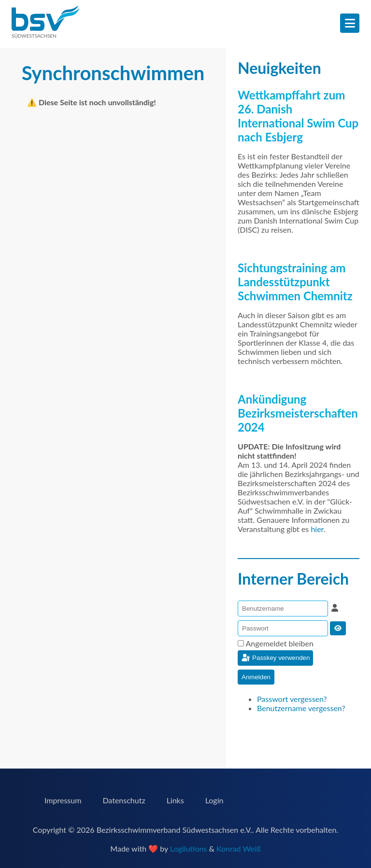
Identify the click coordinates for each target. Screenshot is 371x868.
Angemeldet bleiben (280, 643)
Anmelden (256, 677)
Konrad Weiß (239, 848)
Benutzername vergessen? (301, 708)
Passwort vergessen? (292, 699)
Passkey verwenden (275, 658)
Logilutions (188, 848)
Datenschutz (124, 800)
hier (317, 529)
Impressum (63, 800)
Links (175, 800)
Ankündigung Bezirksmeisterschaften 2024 (298, 413)
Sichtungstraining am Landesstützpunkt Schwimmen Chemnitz (295, 282)
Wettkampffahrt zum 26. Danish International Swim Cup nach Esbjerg (298, 116)
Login (214, 800)
